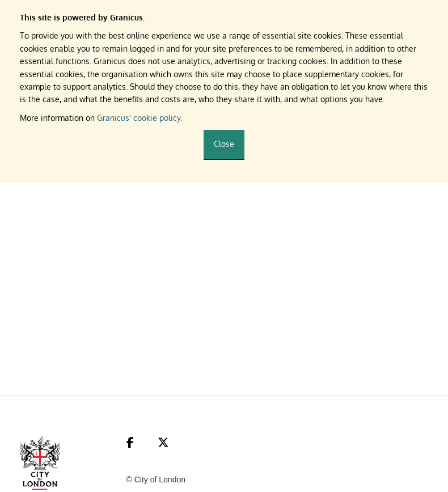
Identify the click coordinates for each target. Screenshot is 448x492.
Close (224, 144)
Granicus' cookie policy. (140, 118)
